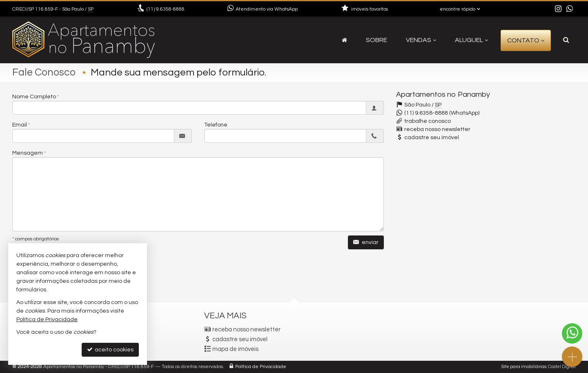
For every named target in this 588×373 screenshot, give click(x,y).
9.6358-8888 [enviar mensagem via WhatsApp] (166, 9)
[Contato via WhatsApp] (572, 333)
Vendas (421, 40)
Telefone (216, 125)
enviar (366, 242)
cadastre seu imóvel (432, 138)
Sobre (376, 40)
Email (20, 125)
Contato (526, 40)
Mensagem (28, 153)
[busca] (566, 40)
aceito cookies (110, 350)
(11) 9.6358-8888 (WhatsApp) (442, 113)
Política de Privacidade (261, 367)
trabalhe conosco (428, 121)
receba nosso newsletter (437, 129)
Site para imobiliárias (524, 367)
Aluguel (471, 40)
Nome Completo (34, 97)
